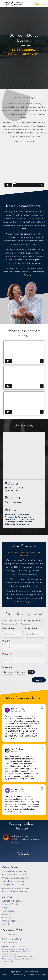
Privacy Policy (9, 921)
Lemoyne (21, 672)
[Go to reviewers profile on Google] (7, 710)
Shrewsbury (15, 956)
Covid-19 (7, 918)
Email (6, 641)
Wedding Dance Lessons (15, 878)
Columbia (13, 946)
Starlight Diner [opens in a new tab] (36, 222)
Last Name (32, 629)
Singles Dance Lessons (14, 871)
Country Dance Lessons (15, 891)
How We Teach (10, 904)
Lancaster (9, 672)
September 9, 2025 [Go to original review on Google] (18, 792)
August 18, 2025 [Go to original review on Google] (17, 751)
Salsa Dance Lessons (13, 881)
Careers (6, 914)
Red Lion (6, 956)
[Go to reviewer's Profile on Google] (7, 750)
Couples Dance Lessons (15, 875)
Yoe (4, 961)
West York (18, 959)
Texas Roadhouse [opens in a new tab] (11, 222)
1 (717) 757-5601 (14, 502)
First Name (9, 629)
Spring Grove (26, 956)
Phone (6, 654)
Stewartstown (8, 959)
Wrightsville (28, 959)
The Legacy (8, 911)
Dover (13, 949)
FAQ (5, 907)
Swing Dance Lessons (14, 885)
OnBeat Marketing (37, 975)
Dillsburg (6, 949)
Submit (39, 680)
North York (13, 954)
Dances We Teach (12, 901)
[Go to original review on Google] (42, 710)
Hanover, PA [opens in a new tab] (20, 218)
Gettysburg (21, 949)
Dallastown (22, 946)
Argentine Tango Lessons (15, 888)
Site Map (7, 924)
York (31, 672)
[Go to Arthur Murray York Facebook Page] (17, 930)
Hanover (11, 951)
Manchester (20, 951)
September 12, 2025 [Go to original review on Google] (18, 711)
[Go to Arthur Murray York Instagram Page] (21, 930)
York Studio (8, 930)
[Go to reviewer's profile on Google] (7, 791)
